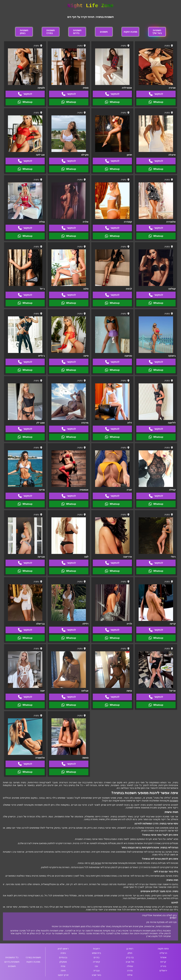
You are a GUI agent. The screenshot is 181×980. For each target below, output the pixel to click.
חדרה (130, 971)
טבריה (96, 971)
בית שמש (97, 953)
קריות (163, 962)
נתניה (63, 953)
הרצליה (163, 953)
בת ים (97, 957)
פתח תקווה (163, 949)
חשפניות (174, 801)
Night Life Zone (90, 6)
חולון (130, 953)
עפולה (130, 966)
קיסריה (96, 962)
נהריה (163, 966)
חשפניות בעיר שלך (157, 32)
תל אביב (130, 962)
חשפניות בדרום (77, 32)
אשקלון (63, 962)
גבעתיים (63, 957)
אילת (130, 975)
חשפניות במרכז (51, 32)
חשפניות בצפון (24, 32)
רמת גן (130, 949)
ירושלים (163, 971)
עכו (96, 966)
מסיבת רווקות (130, 32)
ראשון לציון (63, 949)
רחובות (97, 949)
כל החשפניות (12, 957)
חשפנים (104, 32)
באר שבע (97, 975)
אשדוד (163, 957)
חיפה (63, 971)
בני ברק (130, 957)
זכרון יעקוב (63, 975)
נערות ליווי (96, 863)
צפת (63, 966)
